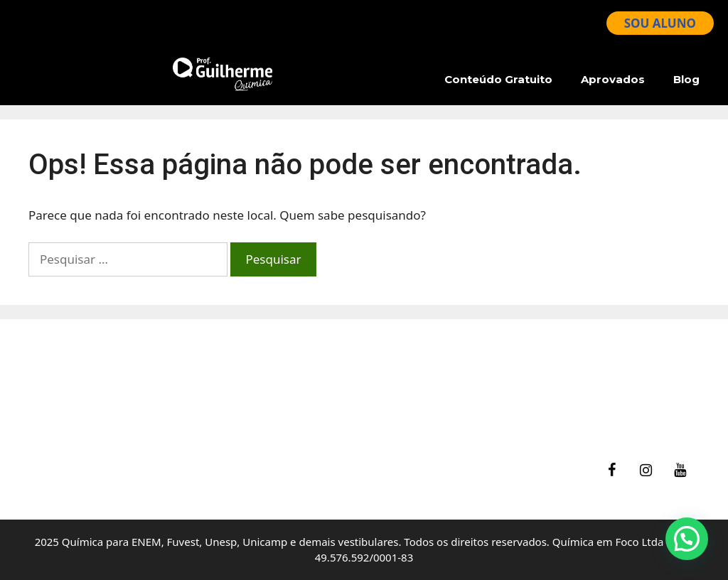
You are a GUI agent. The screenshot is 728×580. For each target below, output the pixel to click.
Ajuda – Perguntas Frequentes (464, 374)
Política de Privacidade (442, 410)
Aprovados (613, 79)
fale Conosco (414, 356)
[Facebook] (611, 471)
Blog (686, 79)
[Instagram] (646, 471)
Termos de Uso (421, 393)
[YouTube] (680, 471)
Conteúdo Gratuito (498, 79)
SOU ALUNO (660, 23)
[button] (687, 539)
